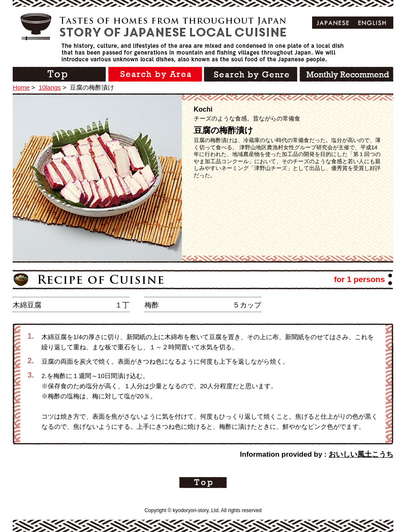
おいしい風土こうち (361, 454)
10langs (50, 87)
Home (21, 87)
